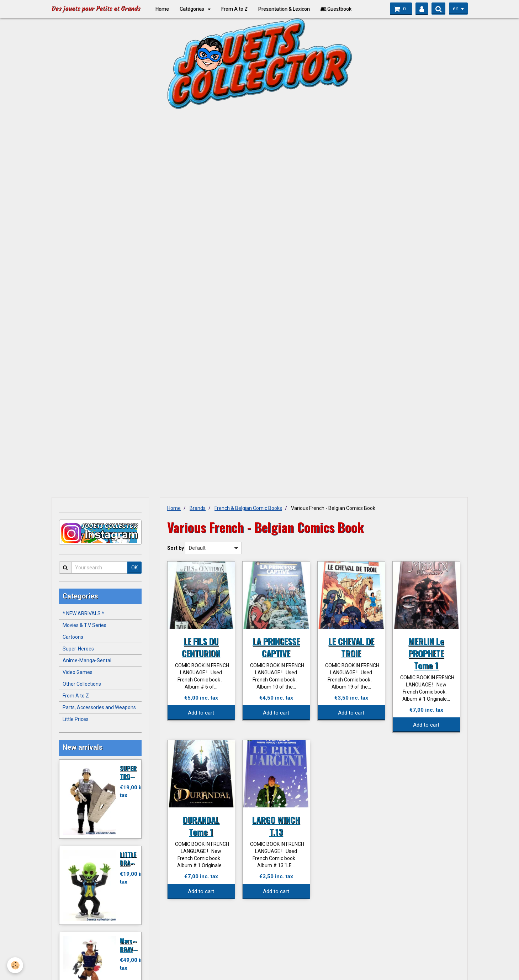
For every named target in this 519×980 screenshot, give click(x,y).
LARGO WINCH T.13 (276, 826)
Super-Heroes (78, 649)
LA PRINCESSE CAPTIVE (276, 647)
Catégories (195, 9)
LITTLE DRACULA (132, 858)
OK (134, 568)
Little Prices (76, 719)
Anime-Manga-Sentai (87, 660)
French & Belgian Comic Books (248, 508)
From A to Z (237, 9)
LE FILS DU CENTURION (201, 647)
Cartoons (73, 637)
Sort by (176, 548)
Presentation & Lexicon (287, 9)
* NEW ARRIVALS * (83, 613)
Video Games (78, 672)
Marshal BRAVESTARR (136, 945)
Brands (198, 508)
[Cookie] (15, 965)
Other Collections (82, 684)
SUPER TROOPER (132, 772)
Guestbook (338, 9)
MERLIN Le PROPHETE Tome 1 (426, 653)
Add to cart (201, 713)
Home (165, 9)
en (456, 9)
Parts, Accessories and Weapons (99, 707)
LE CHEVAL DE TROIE (351, 647)
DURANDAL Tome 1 (201, 826)
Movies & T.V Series (84, 625)
